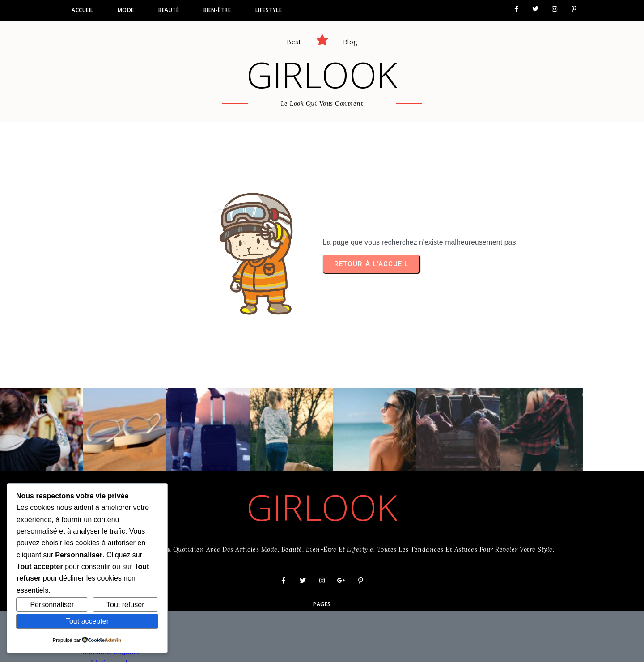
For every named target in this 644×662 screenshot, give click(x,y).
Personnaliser (52, 605)
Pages (322, 585)
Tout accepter (87, 621)
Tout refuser (125, 605)
